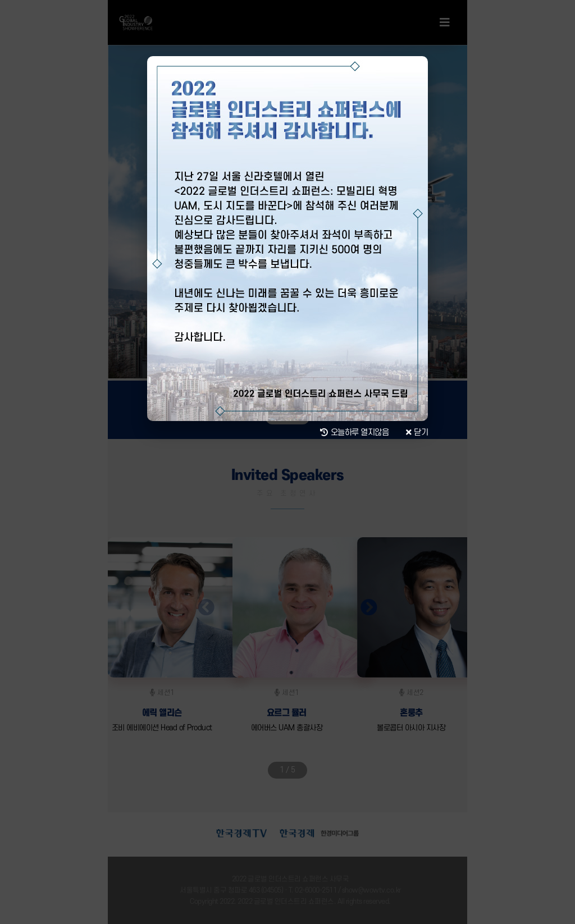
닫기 (417, 433)
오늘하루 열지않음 (354, 433)
